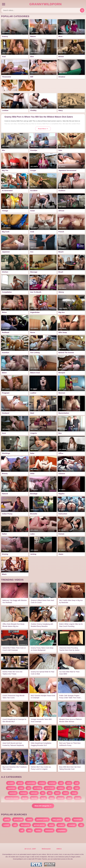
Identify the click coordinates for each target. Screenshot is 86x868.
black (69, 796)
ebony (51, 823)
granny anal (18, 818)
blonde (78, 796)
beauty (74, 791)
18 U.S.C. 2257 (30, 849)
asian (21, 786)
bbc (43, 791)
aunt (69, 786)
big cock (34, 796)
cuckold (6, 823)
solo (15, 823)
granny (7, 818)
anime (69, 781)
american (52, 781)
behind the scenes (12, 796)
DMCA (59, 849)
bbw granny (25, 823)
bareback (23, 791)
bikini (52, 796)
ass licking (38, 786)
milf (22, 829)
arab (77, 781)
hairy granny (57, 818)
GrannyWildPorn (45, 4)
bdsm (57, 791)
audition (61, 786)
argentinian (11, 786)
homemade (78, 818)
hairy (29, 829)
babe (77, 786)
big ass (25, 796)
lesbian (38, 829)
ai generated (31, 781)
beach (66, 791)
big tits (43, 796)
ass (28, 786)
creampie (72, 823)
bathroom (34, 791)
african (20, 781)
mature (29, 818)
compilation (62, 829)
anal (61, 781)
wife (81, 823)
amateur (42, 781)
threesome (49, 829)
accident (11, 781)
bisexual (60, 796)
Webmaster (46, 849)
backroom (13, 791)
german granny (39, 823)
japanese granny (42, 818)
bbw (50, 791)
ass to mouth (49, 786)
